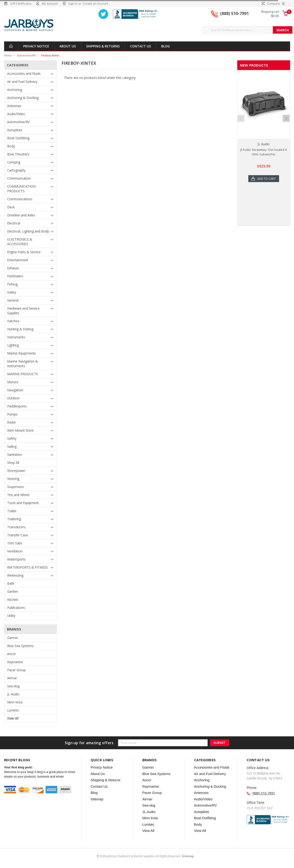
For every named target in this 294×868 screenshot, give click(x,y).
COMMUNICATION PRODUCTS (21, 189)
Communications (20, 199)
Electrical (14, 223)
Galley (12, 292)
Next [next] (286, 118)
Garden (13, 591)
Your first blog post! (18, 767)
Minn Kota (15, 702)
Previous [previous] (241, 118)
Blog (165, 46)
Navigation (15, 390)
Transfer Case (18, 535)
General (13, 300)
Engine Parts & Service (24, 252)
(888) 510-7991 (234, 13)
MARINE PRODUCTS (23, 374)
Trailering (14, 519)
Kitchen (13, 599)
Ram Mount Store (20, 430)
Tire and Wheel (18, 495)
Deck (11, 207)
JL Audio (13, 694)
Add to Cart (266, 179)
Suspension (16, 487)
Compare (273, 3)
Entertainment (18, 260)
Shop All (13, 463)
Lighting (13, 345)
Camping (14, 162)
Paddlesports (17, 406)
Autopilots (15, 130)
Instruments (16, 337)
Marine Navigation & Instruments (23, 364)
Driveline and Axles (21, 215)
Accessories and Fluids (24, 74)
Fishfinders (15, 276)
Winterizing (15, 575)
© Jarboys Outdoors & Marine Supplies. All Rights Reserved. (145, 856)
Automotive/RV (27, 55)
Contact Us (140, 46)
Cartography (16, 170)
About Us (68, 46)
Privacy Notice (36, 46)
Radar (11, 422)
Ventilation (15, 551)
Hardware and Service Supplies (23, 311)
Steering (13, 479)
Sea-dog (13, 686)
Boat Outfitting (18, 138)
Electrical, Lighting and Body (28, 231)
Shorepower (16, 471)
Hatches (13, 321)
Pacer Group (16, 670)
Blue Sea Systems (20, 646)
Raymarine (15, 662)
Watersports (16, 559)
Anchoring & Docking (23, 98)
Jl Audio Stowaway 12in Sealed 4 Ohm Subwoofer (264, 152)
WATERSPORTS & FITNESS (27, 567)
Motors (13, 382)
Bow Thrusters (18, 154)
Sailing (12, 446)
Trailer (12, 511)
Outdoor (13, 398)
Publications (16, 608)
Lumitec (13, 710)
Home (8, 55)
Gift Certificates (21, 3)
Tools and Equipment (23, 503)
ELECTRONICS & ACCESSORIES (20, 242)
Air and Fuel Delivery (22, 82)
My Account (50, 3)
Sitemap (97, 799)
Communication (19, 178)
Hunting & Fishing (20, 329)
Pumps (12, 414)
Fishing (12, 284)
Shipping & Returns (103, 46)
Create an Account (95, 3)
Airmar (12, 678)
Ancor (11, 654)
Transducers (16, 527)
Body (11, 146)
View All (13, 718)
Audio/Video (16, 114)
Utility (11, 616)
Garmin (13, 638)
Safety (12, 438)
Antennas (14, 106)
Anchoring (15, 90)
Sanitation (15, 454)
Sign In (73, 3)
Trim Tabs (15, 543)
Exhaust (13, 268)
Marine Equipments (21, 353)
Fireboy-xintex (50, 55)
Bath (11, 583)
